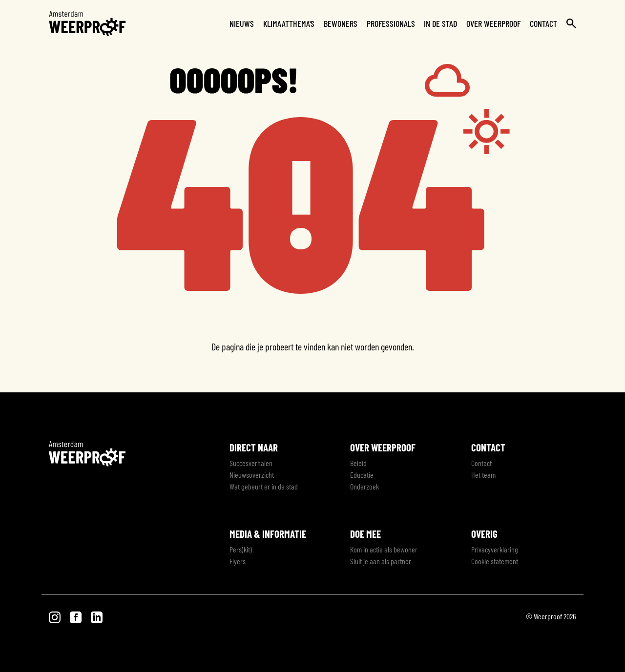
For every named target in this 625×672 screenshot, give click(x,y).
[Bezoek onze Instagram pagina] (55, 616)
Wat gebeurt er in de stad (264, 486)
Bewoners (341, 23)
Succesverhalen (251, 463)
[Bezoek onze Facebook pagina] (76, 616)
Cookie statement (495, 561)
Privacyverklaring (495, 549)
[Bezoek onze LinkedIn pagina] (97, 616)
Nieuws (242, 23)
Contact (543, 23)
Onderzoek (365, 486)
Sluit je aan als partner (381, 561)
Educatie (362, 475)
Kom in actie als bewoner (384, 549)
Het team (483, 475)
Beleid (358, 463)
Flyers (238, 561)
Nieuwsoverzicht (252, 475)
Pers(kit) (241, 549)
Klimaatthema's (289, 23)
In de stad (440, 23)
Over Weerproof (493, 23)
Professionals (391, 23)
